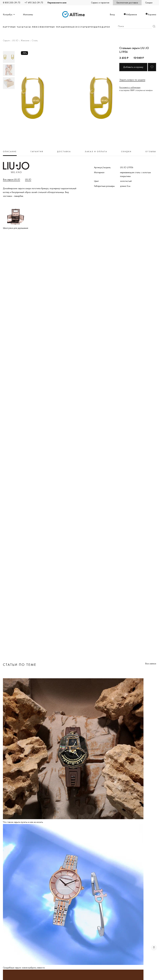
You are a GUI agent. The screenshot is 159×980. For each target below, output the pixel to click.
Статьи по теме (20, 665)
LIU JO (15, 41)
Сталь (35, 41)
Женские (25, 41)
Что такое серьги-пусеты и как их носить (23, 822)
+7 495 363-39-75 (34, 3)
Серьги (6, 41)
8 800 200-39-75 (12, 3)
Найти (154, 26)
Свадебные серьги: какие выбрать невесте (24, 968)
